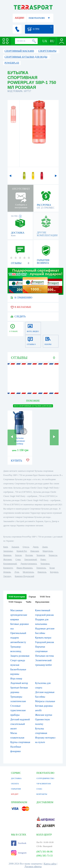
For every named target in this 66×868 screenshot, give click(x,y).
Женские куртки (44, 715)
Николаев (35, 551)
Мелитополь (28, 572)
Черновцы (45, 564)
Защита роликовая (20, 656)
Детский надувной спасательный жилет (20, 724)
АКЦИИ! (20, 18)
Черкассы (53, 555)
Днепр (36, 547)
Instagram (19, 853)
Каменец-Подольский (24, 576)
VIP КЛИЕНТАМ (44, 784)
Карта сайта (50, 864)
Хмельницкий (31, 559)
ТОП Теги (45, 597)
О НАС (39, 789)
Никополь (42, 572)
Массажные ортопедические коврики (19, 615)
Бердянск (54, 572)
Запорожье (8, 551)
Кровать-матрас (43, 638)
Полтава (29, 555)
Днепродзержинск (29, 564)
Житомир (8, 559)
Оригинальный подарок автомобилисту (18, 638)
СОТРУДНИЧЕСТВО (45, 778)
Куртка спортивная (20, 742)
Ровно (43, 559)
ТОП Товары (15, 602)
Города (32, 597)
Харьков (15, 547)
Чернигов (41, 555)
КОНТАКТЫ (42, 794)
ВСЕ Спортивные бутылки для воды (33, 406)
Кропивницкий (10, 564)
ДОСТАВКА (16, 778)
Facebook (19, 843)
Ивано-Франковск (25, 568)
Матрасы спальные (45, 701)
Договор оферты (33, 867)
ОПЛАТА (15, 784)
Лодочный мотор (19, 683)
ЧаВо (29, 602)
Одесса (26, 547)
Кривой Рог (22, 551)
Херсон (18, 555)
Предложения (42, 602)
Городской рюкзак (45, 642)
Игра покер (16, 679)
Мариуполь (48, 551)
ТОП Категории (17, 597)
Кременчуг (8, 568)
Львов (45, 547)
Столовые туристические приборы (18, 710)
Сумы (18, 559)
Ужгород (7, 576)
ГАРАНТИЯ (16, 789)
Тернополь (41, 568)
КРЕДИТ (15, 794)
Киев (6, 547)
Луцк (17, 572)
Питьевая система (45, 656)
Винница (7, 555)
